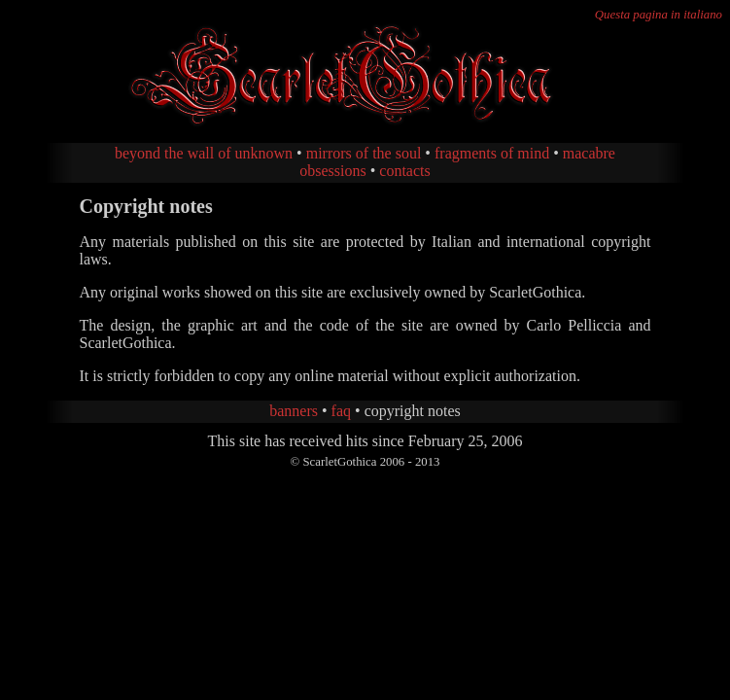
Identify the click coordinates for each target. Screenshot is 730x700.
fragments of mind (492, 153)
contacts (404, 171)
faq (341, 411)
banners (294, 411)
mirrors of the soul (364, 153)
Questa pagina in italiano (659, 15)
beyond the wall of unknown (204, 153)
